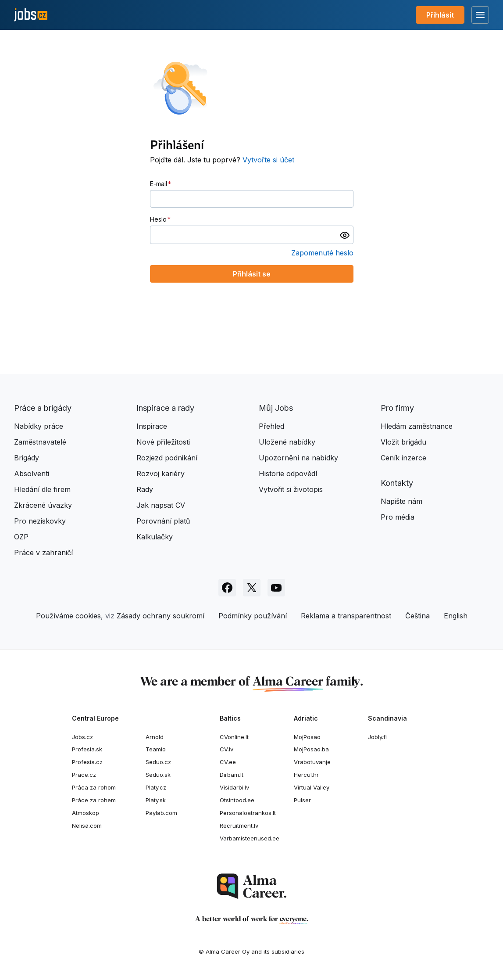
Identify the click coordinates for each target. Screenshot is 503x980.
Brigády (27, 458)
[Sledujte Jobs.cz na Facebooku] (227, 588)
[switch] (345, 235)
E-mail (159, 184)
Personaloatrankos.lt (248, 813)
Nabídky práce (39, 426)
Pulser (302, 800)
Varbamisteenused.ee (250, 838)
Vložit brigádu (403, 442)
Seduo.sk (158, 775)
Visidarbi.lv (234, 787)
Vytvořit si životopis (291, 489)
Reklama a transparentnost (346, 616)
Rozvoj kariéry (161, 474)
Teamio (156, 749)
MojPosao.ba (311, 749)
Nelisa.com (87, 826)
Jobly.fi (377, 737)
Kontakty (397, 483)
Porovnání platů (163, 521)
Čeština (417, 616)
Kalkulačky (155, 537)
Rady (145, 489)
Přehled (271, 426)
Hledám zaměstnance (417, 426)
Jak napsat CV (161, 505)
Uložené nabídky (287, 442)
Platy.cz (156, 787)
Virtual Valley (312, 787)
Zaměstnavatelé (40, 442)
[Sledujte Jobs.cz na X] (252, 588)
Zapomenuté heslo (322, 253)
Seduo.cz (158, 762)
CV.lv (227, 749)
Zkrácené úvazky (43, 505)
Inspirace (152, 426)
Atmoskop (86, 813)
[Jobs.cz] (31, 15)
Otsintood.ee (237, 800)
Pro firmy (397, 408)
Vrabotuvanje (312, 762)
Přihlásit (440, 15)
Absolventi (32, 474)
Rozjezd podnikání (167, 458)
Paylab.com (161, 813)
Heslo (158, 219)
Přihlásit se (252, 274)
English (456, 616)
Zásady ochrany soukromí (161, 616)
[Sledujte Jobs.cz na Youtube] (276, 588)
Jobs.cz (82, 737)
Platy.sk (156, 800)
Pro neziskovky (40, 521)
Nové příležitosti (163, 442)
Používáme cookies (68, 616)
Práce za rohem (94, 800)
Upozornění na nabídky (298, 458)
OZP (21, 537)
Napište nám (401, 501)
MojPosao (307, 737)
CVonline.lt (234, 737)
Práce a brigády (43, 408)
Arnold (155, 737)
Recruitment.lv (239, 826)
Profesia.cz (87, 762)
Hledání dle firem (42, 489)
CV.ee (228, 762)
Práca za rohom (94, 787)
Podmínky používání (253, 616)
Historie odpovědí (288, 474)
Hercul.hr (306, 775)
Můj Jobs (276, 408)
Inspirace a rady (165, 408)
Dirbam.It (232, 775)
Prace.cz (84, 775)
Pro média (398, 517)
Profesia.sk (87, 749)
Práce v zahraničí (43, 553)
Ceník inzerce (403, 458)
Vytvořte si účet (268, 160)
